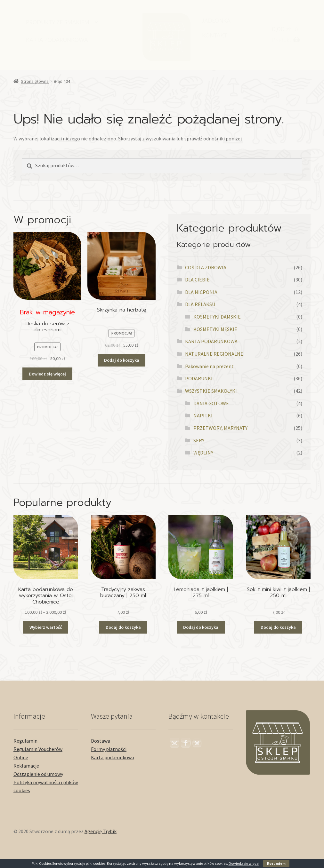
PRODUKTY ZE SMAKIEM (58, 22)
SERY (199, 440)
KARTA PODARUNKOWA (57, 40)
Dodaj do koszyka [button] (122, 360)
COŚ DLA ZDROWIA (206, 267)
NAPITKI (203, 415)
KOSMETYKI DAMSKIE (217, 317)
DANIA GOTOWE (211, 403)
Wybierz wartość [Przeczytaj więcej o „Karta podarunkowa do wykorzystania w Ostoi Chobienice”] (46, 627)
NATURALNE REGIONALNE (214, 354)
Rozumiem (276, 863)
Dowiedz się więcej (244, 863)
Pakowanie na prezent (209, 366)
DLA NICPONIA (201, 292)
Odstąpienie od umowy (38, 774)
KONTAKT (215, 35)
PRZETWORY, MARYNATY (220, 428)
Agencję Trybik (101, 831)
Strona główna (35, 81)
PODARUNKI (199, 378)
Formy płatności (109, 749)
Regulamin (25, 741)
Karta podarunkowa (113, 757)
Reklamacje (26, 766)
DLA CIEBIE (197, 280)
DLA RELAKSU (200, 304)
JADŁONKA (216, 21)
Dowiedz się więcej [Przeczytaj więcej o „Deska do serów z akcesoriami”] (47, 374)
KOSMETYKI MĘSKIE (215, 329)
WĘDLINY (203, 453)
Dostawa (101, 741)
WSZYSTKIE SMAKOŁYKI (211, 391)
